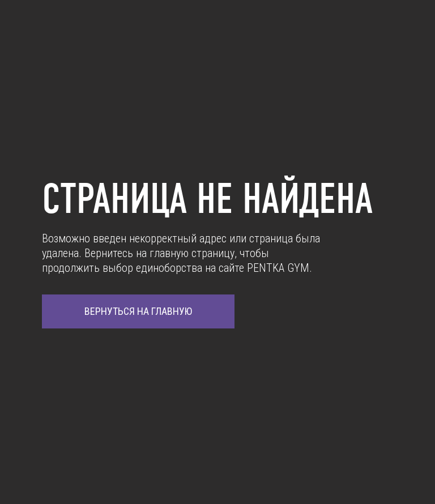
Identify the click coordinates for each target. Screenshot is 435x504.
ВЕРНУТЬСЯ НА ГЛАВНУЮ (138, 311)
